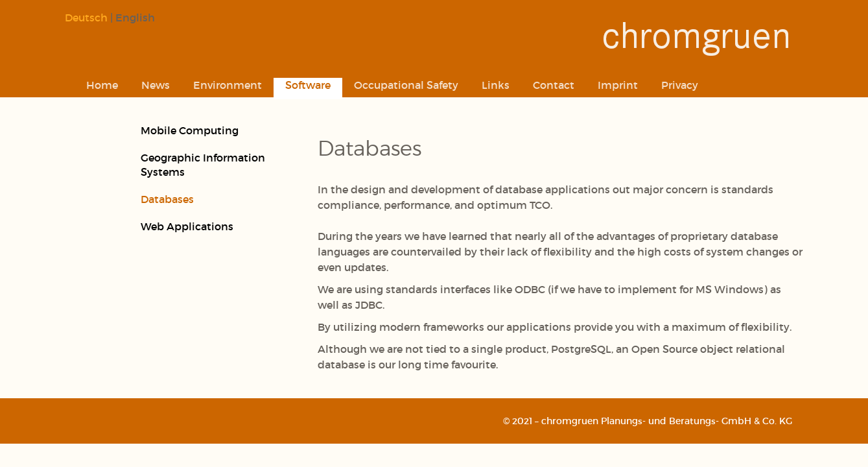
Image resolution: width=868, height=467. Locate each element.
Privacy (680, 85)
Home (102, 85)
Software (308, 85)
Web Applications (187, 226)
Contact (554, 85)
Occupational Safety (406, 85)
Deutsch (86, 17)
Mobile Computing (190, 130)
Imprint (618, 85)
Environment (228, 85)
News (156, 85)
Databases (167, 199)
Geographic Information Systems (203, 164)
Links (496, 85)
